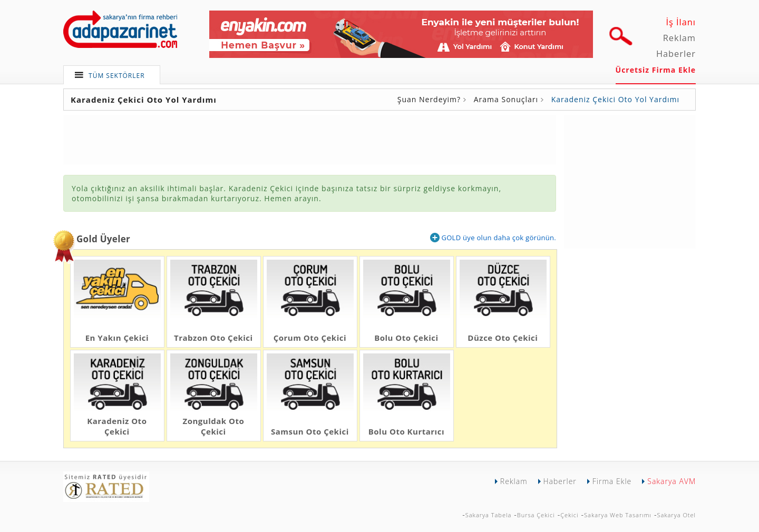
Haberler (676, 54)
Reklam (679, 38)
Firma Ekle (612, 481)
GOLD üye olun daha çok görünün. (493, 238)
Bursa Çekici (536, 515)
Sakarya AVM (672, 481)
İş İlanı (681, 22)
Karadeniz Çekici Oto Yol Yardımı (615, 99)
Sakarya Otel (676, 515)
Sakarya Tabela (489, 515)
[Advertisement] (630, 181)
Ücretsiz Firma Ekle (656, 70)
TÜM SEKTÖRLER (117, 76)
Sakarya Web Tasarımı (618, 515)
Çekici (569, 515)
